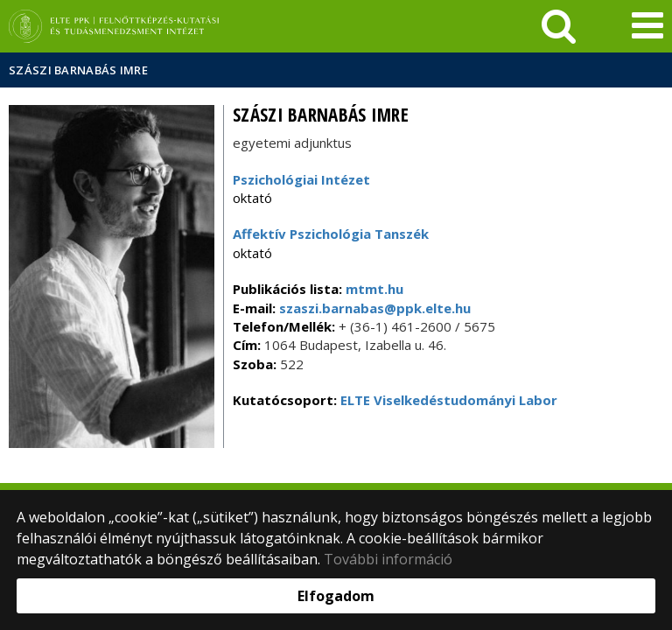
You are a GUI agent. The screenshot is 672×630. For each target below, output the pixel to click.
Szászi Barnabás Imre (78, 70)
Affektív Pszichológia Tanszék (331, 234)
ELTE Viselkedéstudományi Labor (449, 400)
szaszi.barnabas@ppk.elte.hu (373, 308)
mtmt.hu (374, 289)
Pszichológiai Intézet (301, 179)
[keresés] (559, 26)
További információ (388, 559)
